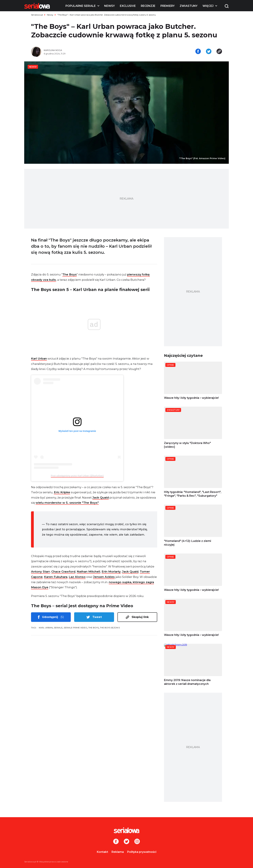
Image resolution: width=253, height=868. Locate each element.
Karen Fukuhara (56, 577)
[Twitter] (126, 842)
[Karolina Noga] (84, 50)
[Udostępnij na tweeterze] (209, 52)
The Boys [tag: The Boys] (94, 628)
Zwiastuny (189, 6)
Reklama (118, 852)
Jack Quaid (101, 498)
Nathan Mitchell (88, 572)
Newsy (109, 6)
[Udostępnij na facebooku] (198, 52)
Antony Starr (40, 572)
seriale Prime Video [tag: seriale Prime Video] (75, 628)
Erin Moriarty (111, 572)
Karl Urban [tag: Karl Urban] (46, 628)
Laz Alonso (77, 577)
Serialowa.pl (37, 15)
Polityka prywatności (142, 852)
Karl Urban (39, 359)
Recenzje (148, 6)
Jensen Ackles (104, 577)
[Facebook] (116, 842)
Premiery (168, 6)
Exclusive (128, 6)
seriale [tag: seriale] (58, 628)
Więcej (208, 6)
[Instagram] (137, 842)
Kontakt (102, 852)
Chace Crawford (63, 572)
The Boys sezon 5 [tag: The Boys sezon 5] (110, 628)
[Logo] (37, 6)
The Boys (70, 274)
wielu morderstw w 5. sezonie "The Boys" (67, 503)
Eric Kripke (62, 492)
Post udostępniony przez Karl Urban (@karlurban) (77, 476)
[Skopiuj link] (219, 52)
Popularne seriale (81, 6)
